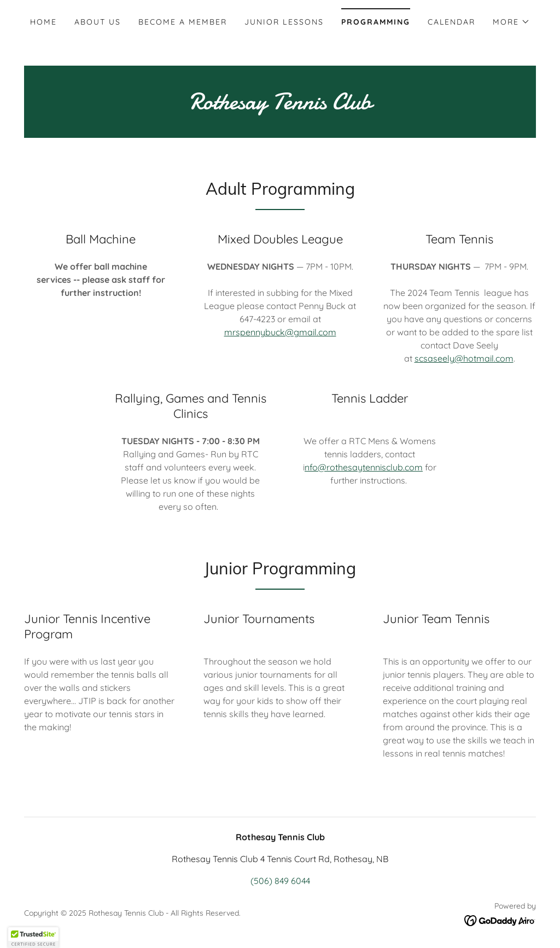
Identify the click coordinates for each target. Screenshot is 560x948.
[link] (280, 106)
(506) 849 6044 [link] (280, 881)
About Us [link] (98, 22)
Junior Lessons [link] (284, 22)
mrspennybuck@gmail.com (280, 332)
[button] (511, 22)
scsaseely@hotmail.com (464, 358)
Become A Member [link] (183, 22)
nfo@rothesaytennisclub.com (364, 467)
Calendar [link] (451, 22)
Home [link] (43, 22)
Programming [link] (376, 22)
